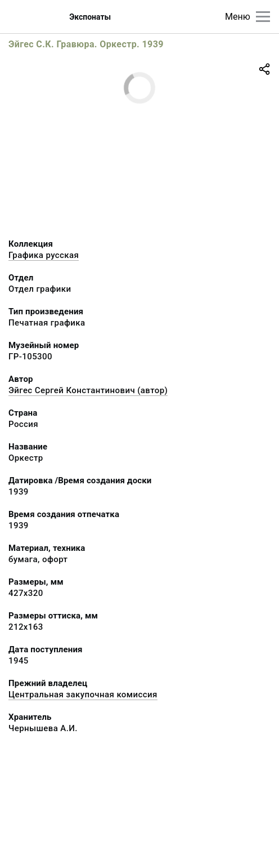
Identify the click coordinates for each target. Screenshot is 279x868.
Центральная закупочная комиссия (83, 695)
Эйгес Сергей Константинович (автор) (88, 390)
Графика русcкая (44, 255)
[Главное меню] (263, 17)
